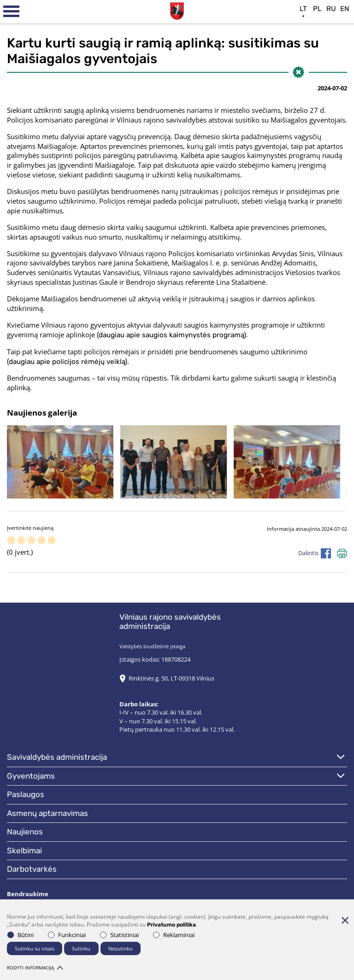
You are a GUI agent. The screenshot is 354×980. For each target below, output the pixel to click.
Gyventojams (31, 776)
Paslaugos (26, 794)
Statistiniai (119, 935)
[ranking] (52, 541)
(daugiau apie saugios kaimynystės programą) (171, 335)
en (345, 9)
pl (317, 9)
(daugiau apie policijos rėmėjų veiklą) (67, 362)
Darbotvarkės (32, 869)
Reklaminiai (174, 935)
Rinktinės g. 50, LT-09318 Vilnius (171, 678)
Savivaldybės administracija (57, 757)
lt (303, 9)
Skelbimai (24, 851)
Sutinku (81, 948)
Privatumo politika (171, 925)
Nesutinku (121, 948)
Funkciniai (67, 935)
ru (331, 9)
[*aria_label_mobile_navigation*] (12, 12)
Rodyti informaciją (35, 968)
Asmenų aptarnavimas (47, 813)
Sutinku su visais (35, 948)
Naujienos (25, 832)
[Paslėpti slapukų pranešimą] (345, 920)
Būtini (21, 935)
